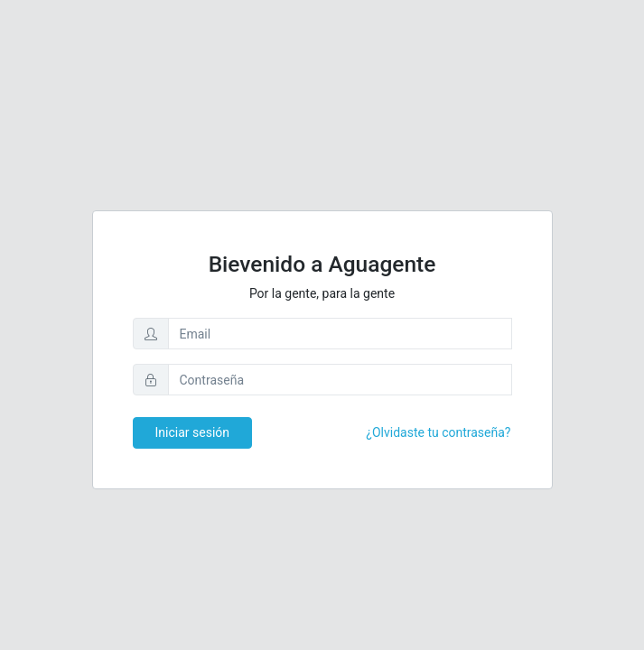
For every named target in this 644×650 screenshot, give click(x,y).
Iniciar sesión (193, 432)
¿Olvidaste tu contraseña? (438, 432)
